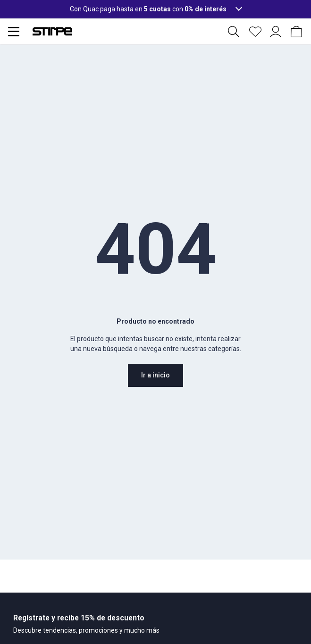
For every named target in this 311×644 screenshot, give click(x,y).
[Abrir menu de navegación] (14, 32)
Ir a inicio (155, 375)
